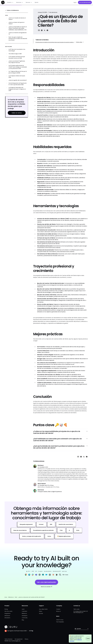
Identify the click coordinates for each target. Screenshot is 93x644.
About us (58, 611)
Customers (24, 611)
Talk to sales (76, 609)
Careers (58, 609)
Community (25, 618)
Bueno (88, 639)
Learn (23, 609)
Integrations (8, 613)
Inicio (6, 597)
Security (41, 613)
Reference (24, 613)
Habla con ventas (17, 113)
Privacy (26, 639)
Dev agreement (19, 639)
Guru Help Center (43, 609)
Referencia (11, 597)
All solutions (7, 618)
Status (41, 611)
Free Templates (60, 622)
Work (16, 597)
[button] (10, 2)
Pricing (6, 609)
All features (7, 616)
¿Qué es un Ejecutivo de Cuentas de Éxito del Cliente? (31, 597)
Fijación (37, 2)
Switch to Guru (60, 620)
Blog (23, 620)
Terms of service (9, 639)
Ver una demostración (85, 2)
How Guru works (8, 611)
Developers (25, 616)
